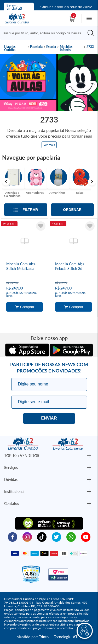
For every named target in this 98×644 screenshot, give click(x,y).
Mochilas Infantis (66, 48)
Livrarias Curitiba (10, 48)
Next (92, 182)
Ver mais (49, 145)
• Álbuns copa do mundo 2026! (66, 7)
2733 (90, 47)
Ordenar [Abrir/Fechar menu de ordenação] (72, 210)
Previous (6, 182)
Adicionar (25, 307)
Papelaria (36, 47)
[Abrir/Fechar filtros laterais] (26, 210)
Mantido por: (33, 637)
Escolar (51, 47)
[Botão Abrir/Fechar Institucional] (89, 456)
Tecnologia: (68, 637)
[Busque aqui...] (44, 33)
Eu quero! (49, 418)
